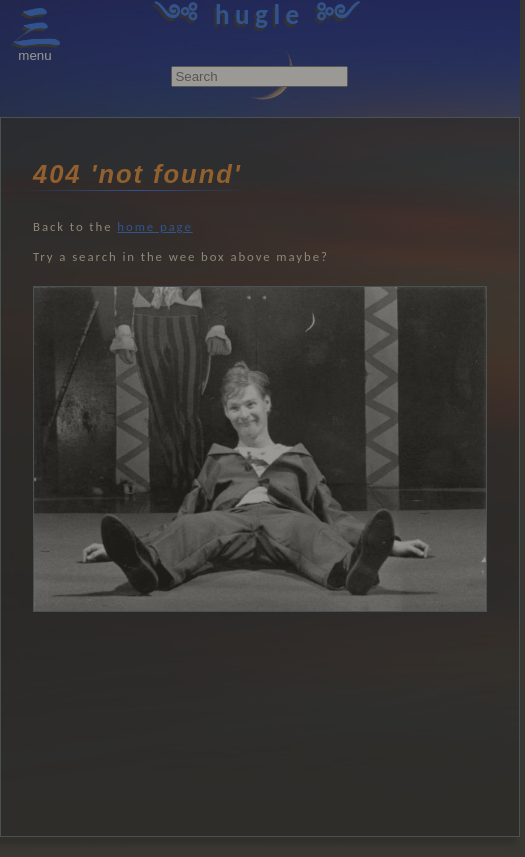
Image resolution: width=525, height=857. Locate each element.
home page (154, 226)
